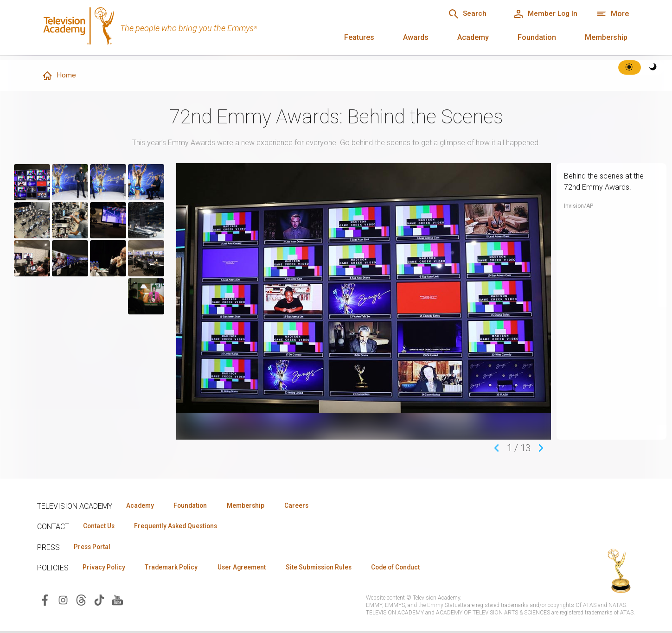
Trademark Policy (176, 569)
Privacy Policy (105, 569)
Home (59, 76)
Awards (416, 37)
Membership (606, 37)
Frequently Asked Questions (181, 527)
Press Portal (94, 548)
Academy (473, 37)
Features (359, 37)
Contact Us (100, 527)
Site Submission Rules (330, 569)
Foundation (537, 37)
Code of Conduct (411, 569)
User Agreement (249, 569)
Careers (307, 506)
